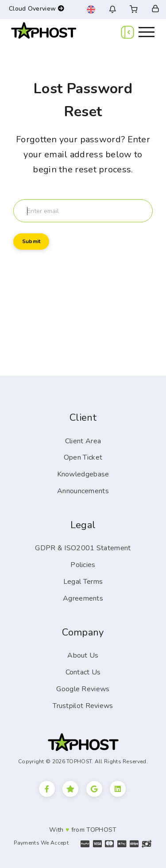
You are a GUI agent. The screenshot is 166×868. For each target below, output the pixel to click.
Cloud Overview (37, 9)
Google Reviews (83, 689)
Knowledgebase (83, 474)
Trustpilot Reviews (83, 706)
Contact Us (83, 672)
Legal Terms (83, 582)
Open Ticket (83, 457)
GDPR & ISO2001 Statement (83, 548)
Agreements (83, 598)
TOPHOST (101, 830)
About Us (83, 655)
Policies (83, 565)
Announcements (83, 491)
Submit (31, 241)
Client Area (83, 441)
